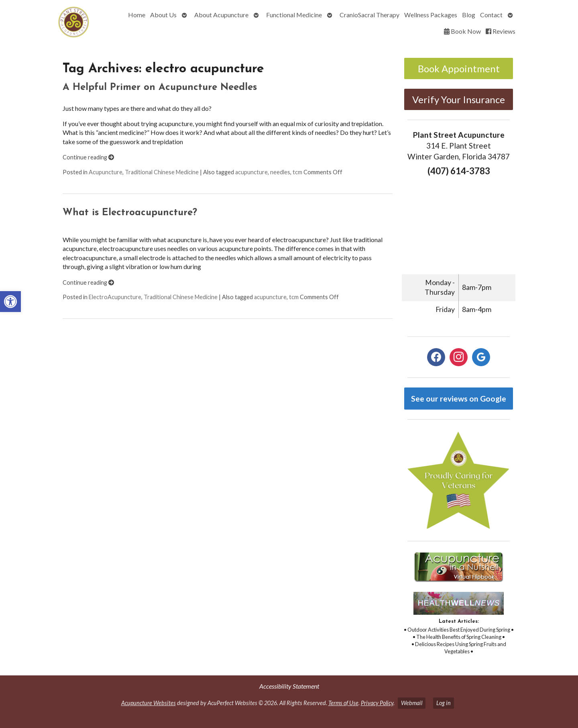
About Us (163, 15)
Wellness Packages (431, 15)
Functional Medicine (294, 15)
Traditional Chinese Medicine (162, 172)
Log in (444, 703)
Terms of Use (343, 703)
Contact (491, 15)
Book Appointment (459, 68)
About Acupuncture (221, 15)
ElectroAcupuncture (115, 297)
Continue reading (88, 157)
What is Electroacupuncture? (130, 213)
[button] (10, 302)
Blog (469, 15)
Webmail (412, 703)
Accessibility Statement (289, 686)
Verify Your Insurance (459, 99)
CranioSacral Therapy (369, 15)
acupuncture (251, 172)
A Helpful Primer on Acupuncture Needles (160, 88)
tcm (297, 172)
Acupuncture (106, 172)
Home (137, 15)
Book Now (462, 31)
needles (280, 172)
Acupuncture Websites (149, 703)
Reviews (501, 31)
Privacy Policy (377, 703)
